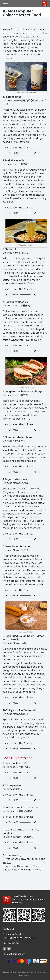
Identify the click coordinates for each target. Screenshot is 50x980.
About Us (9, 929)
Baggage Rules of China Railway (22, 870)
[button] (6, 4)
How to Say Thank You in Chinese (23, 866)
